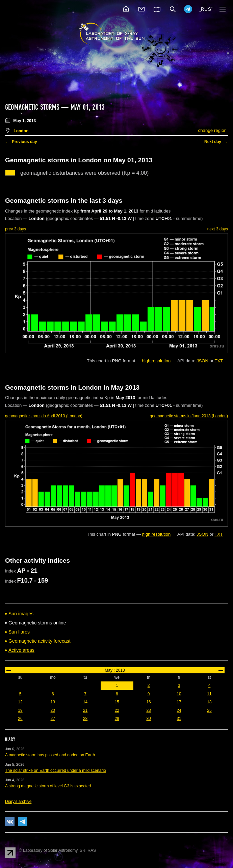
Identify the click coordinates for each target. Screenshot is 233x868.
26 (20, 719)
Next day (213, 142)
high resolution (157, 361)
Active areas (21, 650)
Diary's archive (18, 802)
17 (179, 702)
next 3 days (218, 229)
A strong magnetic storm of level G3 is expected (48, 786)
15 (117, 702)
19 (20, 710)
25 (209, 710)
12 (20, 702)
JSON (202, 361)
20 (53, 710)
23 (148, 710)
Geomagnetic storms (33, 107)
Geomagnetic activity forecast (40, 641)
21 (85, 710)
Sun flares (19, 632)
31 (179, 719)
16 (148, 702)
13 (53, 702)
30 (148, 719)
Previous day (24, 142)
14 (85, 702)
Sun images (21, 614)
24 (179, 710)
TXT (219, 361)
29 (117, 719)
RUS (206, 9)
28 (85, 719)
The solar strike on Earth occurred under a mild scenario (56, 771)
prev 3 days (16, 229)
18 (209, 702)
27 (53, 719)
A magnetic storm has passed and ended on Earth (50, 755)
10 (179, 694)
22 (117, 710)
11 (209, 694)
